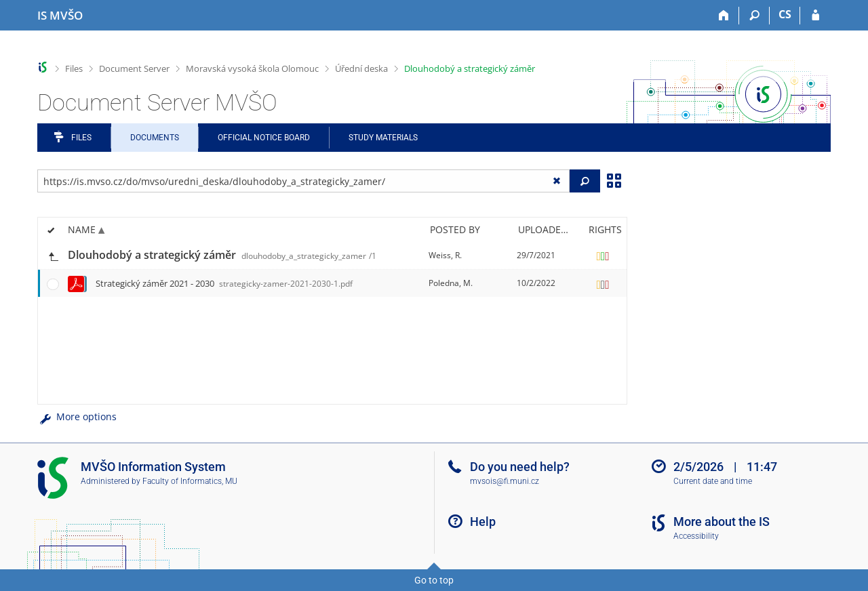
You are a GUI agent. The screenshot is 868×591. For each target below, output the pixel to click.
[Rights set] (603, 256)
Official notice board (264, 138)
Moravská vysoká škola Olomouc (252, 68)
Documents (155, 138)
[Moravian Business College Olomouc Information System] (60, 16)
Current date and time (713, 481)
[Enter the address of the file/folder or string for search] (303, 181)
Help (483, 522)
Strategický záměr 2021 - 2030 (224, 283)
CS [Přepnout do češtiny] (785, 14)
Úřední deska (361, 68)
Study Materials (383, 138)
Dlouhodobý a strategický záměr (470, 68)
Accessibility (696, 536)
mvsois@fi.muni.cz (505, 481)
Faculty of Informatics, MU (190, 481)
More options (77, 416)
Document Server (134, 68)
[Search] (754, 16)
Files (74, 68)
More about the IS (722, 522)
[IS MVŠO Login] (815, 16)
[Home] (724, 16)
